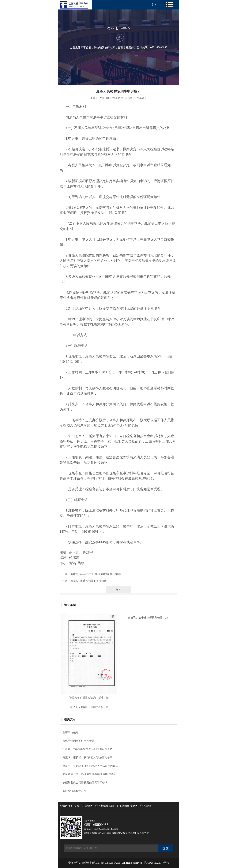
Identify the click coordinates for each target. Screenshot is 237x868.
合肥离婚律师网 (104, 806)
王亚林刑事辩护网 (127, 806)
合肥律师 (145, 806)
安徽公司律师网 (83, 806)
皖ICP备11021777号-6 (156, 863)
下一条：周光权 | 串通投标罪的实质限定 (83, 581)
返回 (118, 589)
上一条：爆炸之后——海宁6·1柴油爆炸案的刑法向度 (91, 574)
